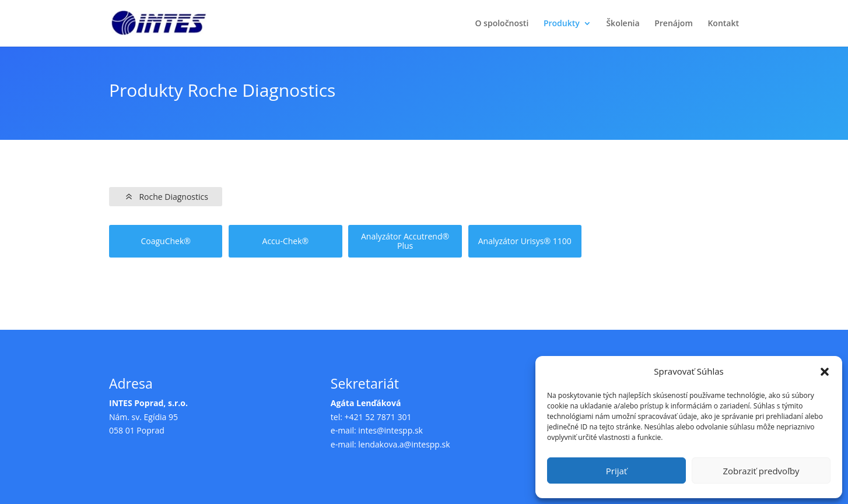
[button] (825, 372)
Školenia (623, 24)
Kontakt (723, 24)
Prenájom (674, 24)
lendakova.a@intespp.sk (404, 444)
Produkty (562, 24)
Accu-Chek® (286, 242)
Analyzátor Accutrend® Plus (405, 242)
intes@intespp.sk (390, 430)
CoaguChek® (165, 242)
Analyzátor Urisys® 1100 (525, 242)
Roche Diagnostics (174, 197)
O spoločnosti (502, 24)
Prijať (616, 471)
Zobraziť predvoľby (761, 471)
